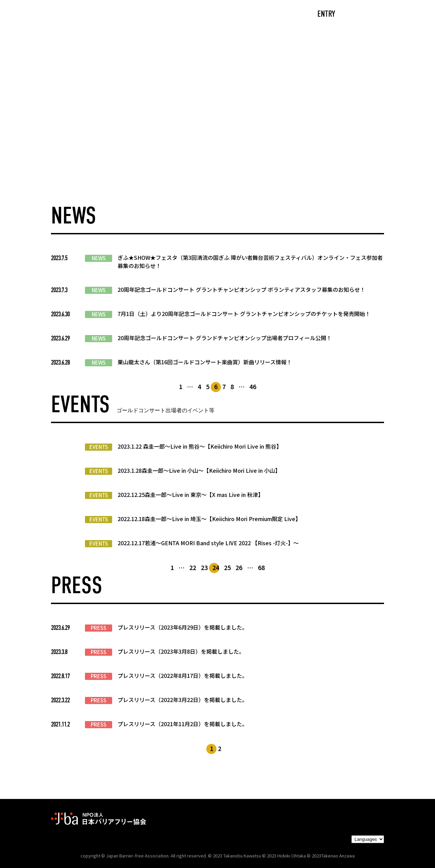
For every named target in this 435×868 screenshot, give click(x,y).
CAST (114, 14)
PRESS (99, 628)
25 (227, 567)
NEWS (99, 258)
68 (261, 567)
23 (204, 567)
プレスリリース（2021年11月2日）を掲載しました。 (182, 724)
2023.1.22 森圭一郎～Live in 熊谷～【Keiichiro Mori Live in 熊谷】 (200, 446)
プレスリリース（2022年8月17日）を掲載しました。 (182, 675)
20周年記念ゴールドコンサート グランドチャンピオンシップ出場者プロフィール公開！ (225, 338)
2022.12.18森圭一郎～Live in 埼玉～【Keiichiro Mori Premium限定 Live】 (209, 519)
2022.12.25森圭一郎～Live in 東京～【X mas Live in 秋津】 (190, 495)
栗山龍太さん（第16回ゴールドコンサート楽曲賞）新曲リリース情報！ (205, 362)
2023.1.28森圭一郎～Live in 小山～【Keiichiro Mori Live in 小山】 (199, 470)
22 (193, 567)
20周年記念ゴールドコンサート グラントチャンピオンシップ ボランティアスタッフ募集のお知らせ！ (241, 289)
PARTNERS (258, 14)
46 (253, 386)
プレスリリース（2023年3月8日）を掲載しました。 (181, 651)
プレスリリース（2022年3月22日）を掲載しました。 (182, 700)
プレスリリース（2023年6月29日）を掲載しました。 (182, 627)
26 (239, 567)
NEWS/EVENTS (202, 14)
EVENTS (99, 447)
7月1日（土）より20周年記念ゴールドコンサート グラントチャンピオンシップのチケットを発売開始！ (244, 314)
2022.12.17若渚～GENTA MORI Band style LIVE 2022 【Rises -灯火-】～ (208, 543)
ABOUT (151, 14)
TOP (80, 14)
